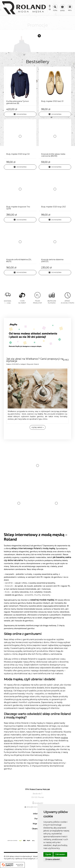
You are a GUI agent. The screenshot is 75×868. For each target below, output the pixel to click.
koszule (9, 586)
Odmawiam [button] (60, 854)
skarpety (46, 595)
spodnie (9, 583)
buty (7, 592)
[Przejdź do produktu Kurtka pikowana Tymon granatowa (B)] (20, 86)
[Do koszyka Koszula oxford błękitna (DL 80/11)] (20, 273)
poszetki (29, 595)
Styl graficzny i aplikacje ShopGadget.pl (19, 859)
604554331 (39, 803)
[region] (37, 301)
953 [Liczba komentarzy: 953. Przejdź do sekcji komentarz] (67, 360)
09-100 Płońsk (38, 797)
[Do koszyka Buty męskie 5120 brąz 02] (20, 167)
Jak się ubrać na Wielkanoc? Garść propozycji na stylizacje (35, 360)
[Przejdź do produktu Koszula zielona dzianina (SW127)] (55, 244)
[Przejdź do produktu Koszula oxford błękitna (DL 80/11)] (20, 244)
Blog (28, 364)
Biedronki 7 (37, 794)
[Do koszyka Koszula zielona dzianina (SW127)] (55, 273)
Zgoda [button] (48, 854)
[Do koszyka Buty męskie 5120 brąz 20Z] (55, 220)
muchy (37, 595)
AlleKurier (20, 866)
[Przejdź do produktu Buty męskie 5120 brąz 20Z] (55, 192)
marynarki (48, 606)
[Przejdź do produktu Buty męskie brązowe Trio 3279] (20, 192)
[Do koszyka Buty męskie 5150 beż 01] (55, 114)
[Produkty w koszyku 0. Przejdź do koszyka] (62, 8)
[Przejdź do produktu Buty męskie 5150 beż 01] (55, 86)
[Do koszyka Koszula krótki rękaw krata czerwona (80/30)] (55, 167)
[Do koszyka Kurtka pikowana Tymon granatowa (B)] (20, 114)
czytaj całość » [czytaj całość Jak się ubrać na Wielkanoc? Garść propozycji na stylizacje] (38, 427)
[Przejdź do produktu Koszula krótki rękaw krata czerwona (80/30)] (55, 139)
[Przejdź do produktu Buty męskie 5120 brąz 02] (20, 139)
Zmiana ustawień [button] (53, 859)
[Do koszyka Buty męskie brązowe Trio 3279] (20, 220)
